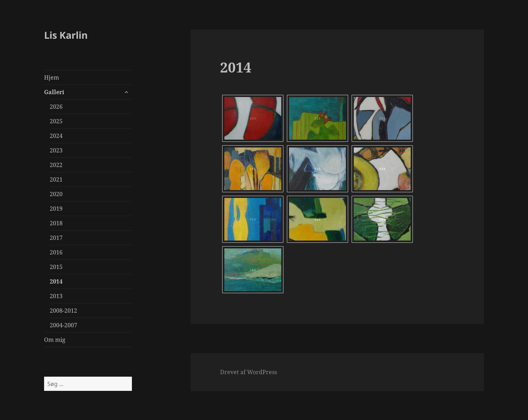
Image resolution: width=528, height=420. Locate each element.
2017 (56, 238)
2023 (56, 150)
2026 (56, 107)
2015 (56, 267)
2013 (56, 296)
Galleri (54, 92)
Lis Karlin (66, 35)
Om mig (55, 340)
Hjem (52, 77)
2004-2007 (63, 325)
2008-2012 (63, 311)
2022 (56, 165)
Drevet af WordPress (249, 372)
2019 (56, 209)
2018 (56, 223)
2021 (56, 179)
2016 (56, 252)
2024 (56, 136)
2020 (56, 194)
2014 (56, 281)
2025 (56, 121)
